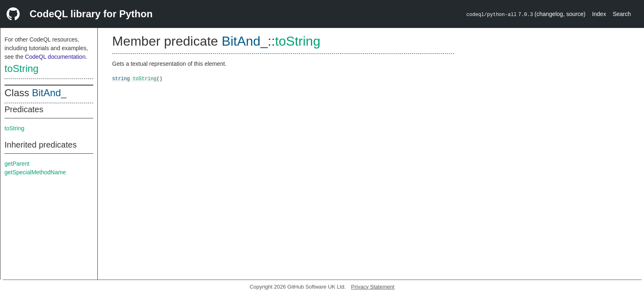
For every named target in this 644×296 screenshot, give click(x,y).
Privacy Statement (373, 287)
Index (599, 14)
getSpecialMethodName (35, 172)
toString (22, 68)
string (121, 78)
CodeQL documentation (55, 57)
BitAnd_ (49, 93)
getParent (17, 164)
